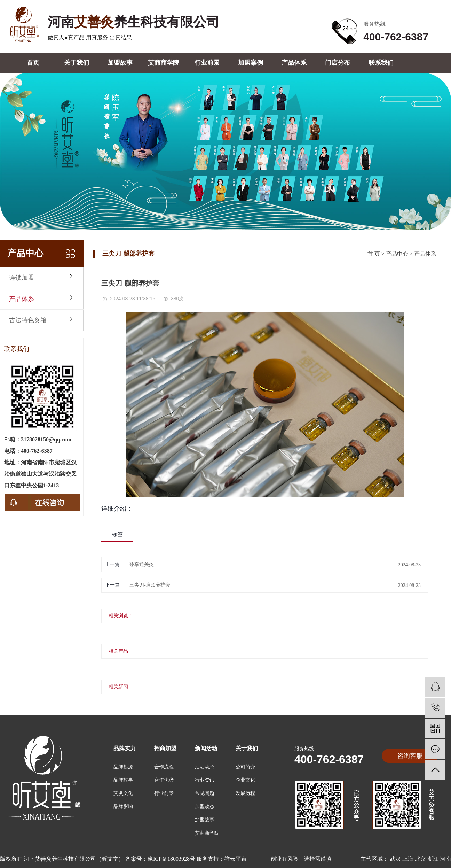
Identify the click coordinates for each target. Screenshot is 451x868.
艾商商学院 (164, 63)
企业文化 (245, 780)
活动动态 (205, 767)
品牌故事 (123, 780)
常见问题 (205, 793)
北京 (420, 859)
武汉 (395, 859)
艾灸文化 (123, 793)
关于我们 (77, 63)
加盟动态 (205, 807)
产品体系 (294, 63)
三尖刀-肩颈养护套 (150, 585)
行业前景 (207, 63)
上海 (408, 859)
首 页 (374, 254)
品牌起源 (123, 767)
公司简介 (245, 767)
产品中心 (397, 254)
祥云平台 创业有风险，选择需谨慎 (278, 859)
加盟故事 (120, 63)
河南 (445, 859)
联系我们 (381, 63)
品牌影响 (123, 807)
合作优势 (164, 780)
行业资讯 (205, 780)
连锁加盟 (22, 278)
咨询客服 (410, 756)
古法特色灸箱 (28, 320)
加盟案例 (251, 63)
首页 (33, 63)
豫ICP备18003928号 (171, 859)
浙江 (433, 859)
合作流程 (164, 767)
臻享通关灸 (142, 564)
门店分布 (338, 63)
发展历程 (245, 793)
